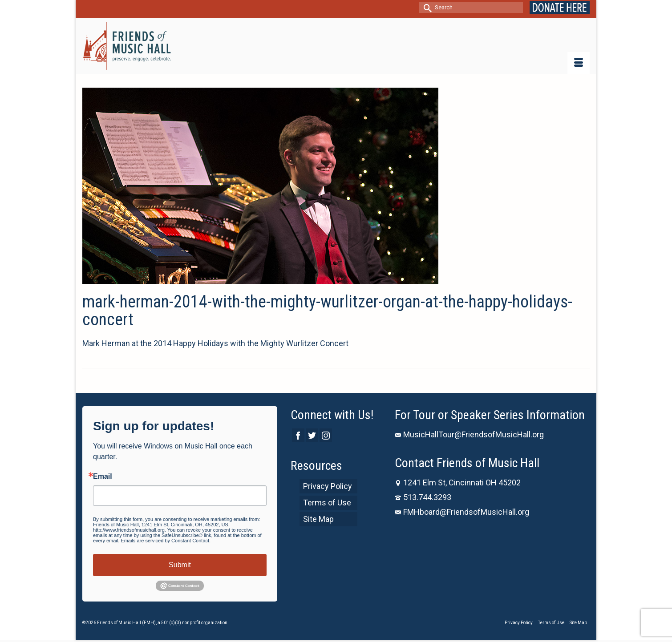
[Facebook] (298, 435)
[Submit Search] (426, 7)
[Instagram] (326, 435)
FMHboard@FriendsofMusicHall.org (462, 512)
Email (103, 476)
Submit (180, 565)
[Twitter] (312, 435)
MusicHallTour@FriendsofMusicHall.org (469, 434)
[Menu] (579, 63)
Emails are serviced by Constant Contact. (166, 541)
